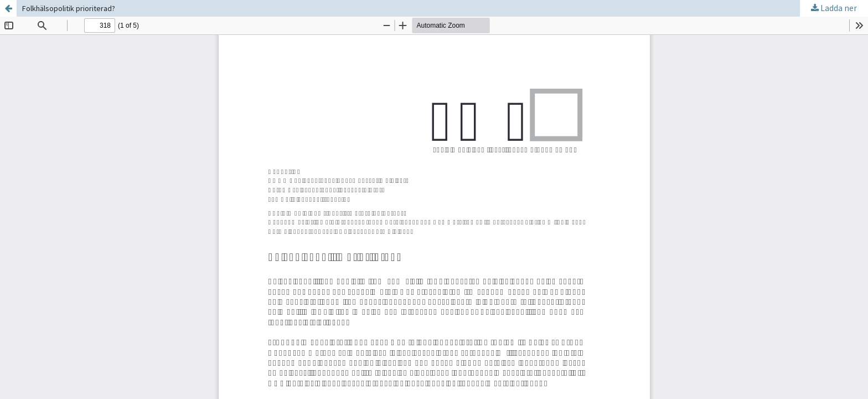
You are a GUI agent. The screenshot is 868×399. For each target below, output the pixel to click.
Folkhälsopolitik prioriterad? (69, 8)
